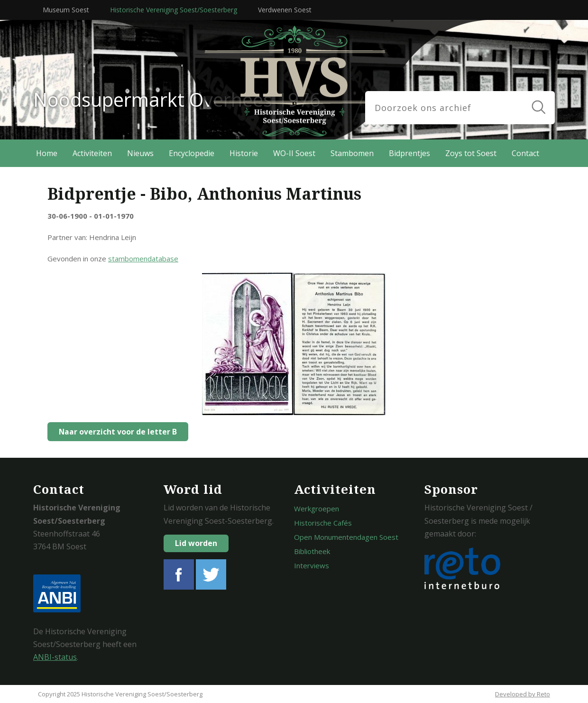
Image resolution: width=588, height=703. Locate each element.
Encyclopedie (192, 153)
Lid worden (196, 543)
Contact (525, 153)
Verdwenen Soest (285, 10)
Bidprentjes (409, 153)
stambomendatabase (143, 259)
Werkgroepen (317, 509)
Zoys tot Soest (471, 153)
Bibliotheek (312, 551)
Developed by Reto (523, 694)
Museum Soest (66, 10)
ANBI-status (55, 657)
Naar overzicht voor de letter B (115, 432)
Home (47, 153)
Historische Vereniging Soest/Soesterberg (174, 10)
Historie (244, 153)
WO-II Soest (294, 153)
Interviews (312, 565)
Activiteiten (92, 153)
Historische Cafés (323, 523)
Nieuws (140, 153)
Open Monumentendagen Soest (346, 537)
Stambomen (352, 153)
